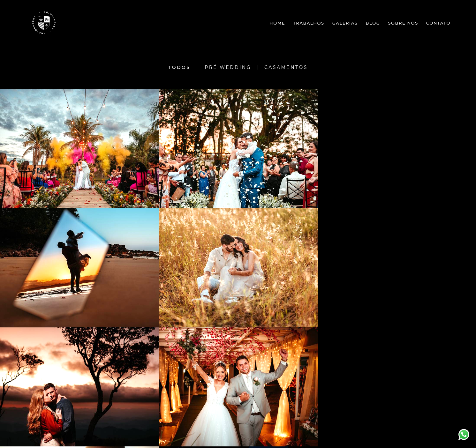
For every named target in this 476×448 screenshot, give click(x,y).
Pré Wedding (228, 67)
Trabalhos (309, 23)
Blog (373, 23)
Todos (179, 67)
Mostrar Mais (238, 385)
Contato (438, 23)
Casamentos (286, 67)
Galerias (345, 23)
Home (277, 23)
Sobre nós (403, 23)
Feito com (238, 443)
